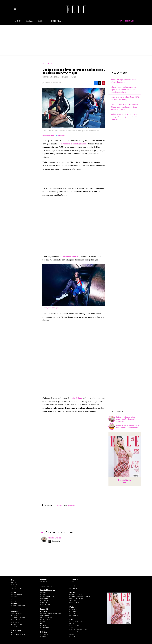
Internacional (46, 617)
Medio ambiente (76, 622)
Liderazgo (74, 611)
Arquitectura (75, 601)
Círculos (15, 599)
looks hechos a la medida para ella (72, 144)
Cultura (14, 607)
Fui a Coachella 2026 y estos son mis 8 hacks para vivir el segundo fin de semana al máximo (125, 107)
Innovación (75, 632)
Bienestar (15, 622)
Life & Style (16, 630)
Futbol (43, 592)
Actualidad (74, 609)
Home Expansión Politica (51, 613)
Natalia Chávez (55, 538)
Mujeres (44, 626)
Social (72, 624)
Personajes (16, 620)
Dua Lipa (59, 505)
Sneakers (72, 505)
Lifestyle (44, 603)
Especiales (74, 615)
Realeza (14, 597)
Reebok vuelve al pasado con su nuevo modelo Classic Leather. (128, 427)
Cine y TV (44, 582)
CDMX (72, 582)
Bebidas (14, 616)
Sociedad (73, 588)
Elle (13, 580)
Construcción (76, 594)
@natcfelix (62, 136)
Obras (43, 622)
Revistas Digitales (125, 21)
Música (43, 584)
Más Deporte (45, 601)
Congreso (74, 580)
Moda (18, 21)
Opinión (73, 586)
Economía (45, 615)
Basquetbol (45, 598)
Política (43, 632)
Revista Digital (125, 480)
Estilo (14, 633)
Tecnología (45, 619)
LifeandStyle (45, 628)
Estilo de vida (55, 21)
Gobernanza (75, 626)
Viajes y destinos (18, 618)
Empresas (44, 611)
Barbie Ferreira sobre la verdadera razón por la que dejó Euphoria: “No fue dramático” (124, 117)
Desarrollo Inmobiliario (80, 596)
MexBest (15, 612)
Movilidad (74, 628)
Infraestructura (76, 598)
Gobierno (44, 634)
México (43, 636)
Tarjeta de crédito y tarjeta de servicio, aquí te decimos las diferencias (127, 419)
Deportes (44, 580)
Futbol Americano (48, 596)
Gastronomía (17, 614)
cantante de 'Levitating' (72, 257)
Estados (73, 584)
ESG (42, 624)
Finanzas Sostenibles (78, 630)
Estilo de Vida (17, 624)
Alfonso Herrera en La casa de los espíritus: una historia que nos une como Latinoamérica (123, 90)
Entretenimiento (18, 635)
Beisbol (43, 594)
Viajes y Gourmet (18, 605)
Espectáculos (17, 595)
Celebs (40, 21)
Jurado (14, 626)
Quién (14, 593)
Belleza (29, 21)
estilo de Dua (76, 398)
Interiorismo (75, 603)
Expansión (45, 609)
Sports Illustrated (48, 590)
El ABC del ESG (75, 634)
